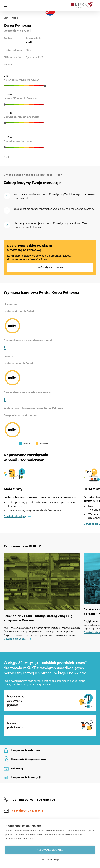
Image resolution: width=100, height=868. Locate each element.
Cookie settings (50, 860)
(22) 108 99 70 (22, 800)
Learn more (29, 838)
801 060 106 (46, 800)
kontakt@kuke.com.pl (28, 811)
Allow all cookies (50, 850)
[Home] (84, 5)
